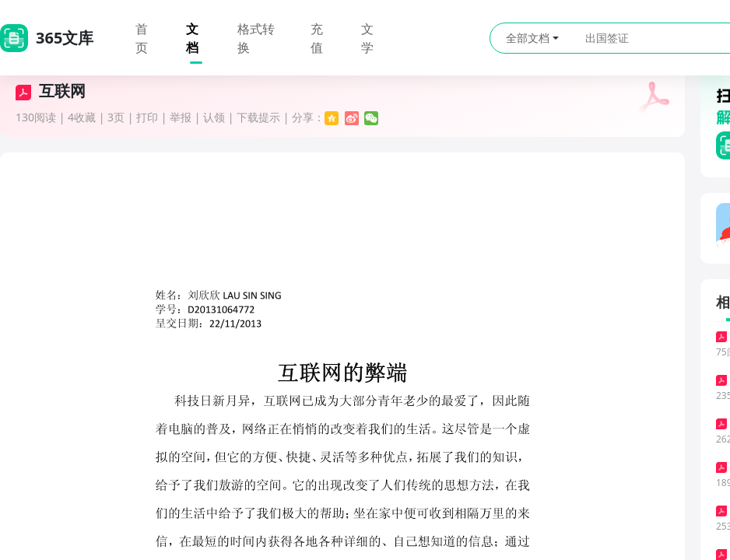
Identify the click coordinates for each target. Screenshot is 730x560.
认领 (214, 117)
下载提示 (258, 117)
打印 (147, 117)
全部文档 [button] (532, 38)
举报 (181, 117)
